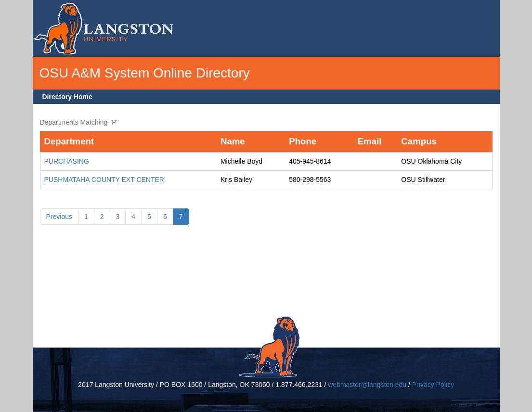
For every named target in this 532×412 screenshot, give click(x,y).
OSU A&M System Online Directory (145, 73)
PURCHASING (67, 161)
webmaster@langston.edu (367, 385)
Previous (59, 217)
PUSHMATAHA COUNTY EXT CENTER (104, 180)
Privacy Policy (433, 385)
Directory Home (67, 97)
